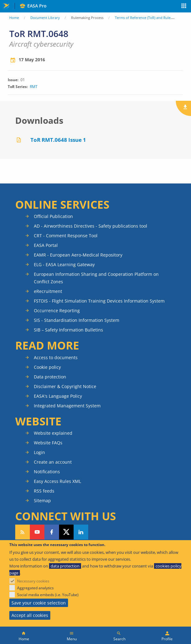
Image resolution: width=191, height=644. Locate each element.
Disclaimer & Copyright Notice (65, 386)
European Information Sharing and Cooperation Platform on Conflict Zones (96, 278)
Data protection (50, 377)
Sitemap (42, 500)
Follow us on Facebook (52, 532)
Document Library (45, 18)
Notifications (47, 472)
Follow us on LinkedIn (81, 532)
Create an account (53, 462)
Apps (184, 7)
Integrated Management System (67, 406)
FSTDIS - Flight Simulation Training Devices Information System (99, 301)
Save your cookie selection (39, 603)
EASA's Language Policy (58, 396)
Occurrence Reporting (57, 310)
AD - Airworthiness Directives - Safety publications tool (91, 226)
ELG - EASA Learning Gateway (64, 264)
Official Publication (53, 216)
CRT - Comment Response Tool (66, 236)
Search (119, 639)
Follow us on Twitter (66, 532)
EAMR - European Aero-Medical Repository (78, 255)
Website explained (53, 433)
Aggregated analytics (35, 588)
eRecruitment (48, 291)
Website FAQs (48, 443)
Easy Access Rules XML (57, 481)
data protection (65, 566)
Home (14, 18)
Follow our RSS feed (23, 532)
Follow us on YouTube (37, 532)
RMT (34, 87)
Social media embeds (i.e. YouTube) (48, 595)
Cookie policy (47, 367)
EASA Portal (46, 245)
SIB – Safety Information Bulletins (68, 330)
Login (39, 452)
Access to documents (56, 357)
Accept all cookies (30, 615)
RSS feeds (44, 491)
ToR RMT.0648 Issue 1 (58, 140)
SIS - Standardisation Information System (77, 320)
